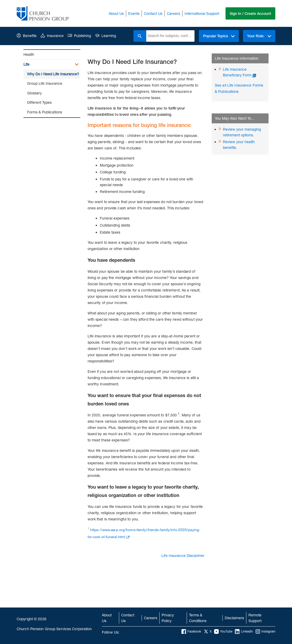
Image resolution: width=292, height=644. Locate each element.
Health (29, 54)
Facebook (191, 631)
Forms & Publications (45, 112)
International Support (201, 13)
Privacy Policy (168, 618)
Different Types (39, 102)
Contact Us (153, 13)
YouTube (223, 631)
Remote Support (255, 618)
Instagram (265, 631)
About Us (116, 13)
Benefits (27, 36)
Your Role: (259, 36)
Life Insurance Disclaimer (183, 555)
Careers (173, 13)
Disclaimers (234, 618)
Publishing (79, 36)
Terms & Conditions (198, 618)
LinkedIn (244, 631)
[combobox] (169, 36)
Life (26, 64)
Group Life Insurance (45, 83)
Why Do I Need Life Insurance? (53, 74)
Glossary (34, 93)
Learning (106, 36)
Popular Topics (218, 36)
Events (133, 13)
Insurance (52, 36)
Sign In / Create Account (250, 14)
